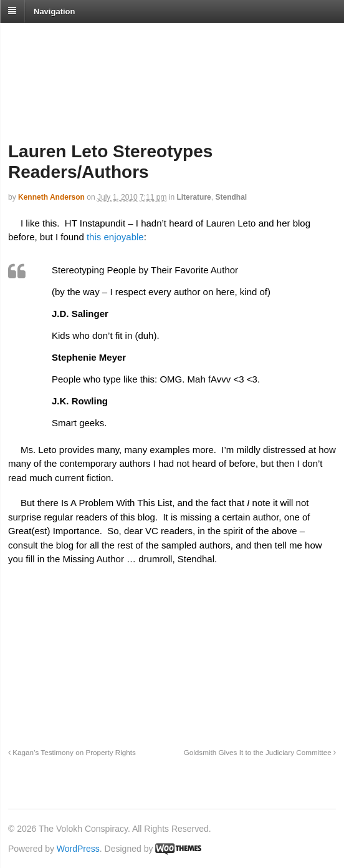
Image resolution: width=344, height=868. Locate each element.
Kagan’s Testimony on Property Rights (72, 752)
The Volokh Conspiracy (96, 38)
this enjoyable (115, 237)
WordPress (78, 849)
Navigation (54, 11)
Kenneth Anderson (51, 197)
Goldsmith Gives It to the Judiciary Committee (260, 752)
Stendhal (231, 197)
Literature (193, 197)
